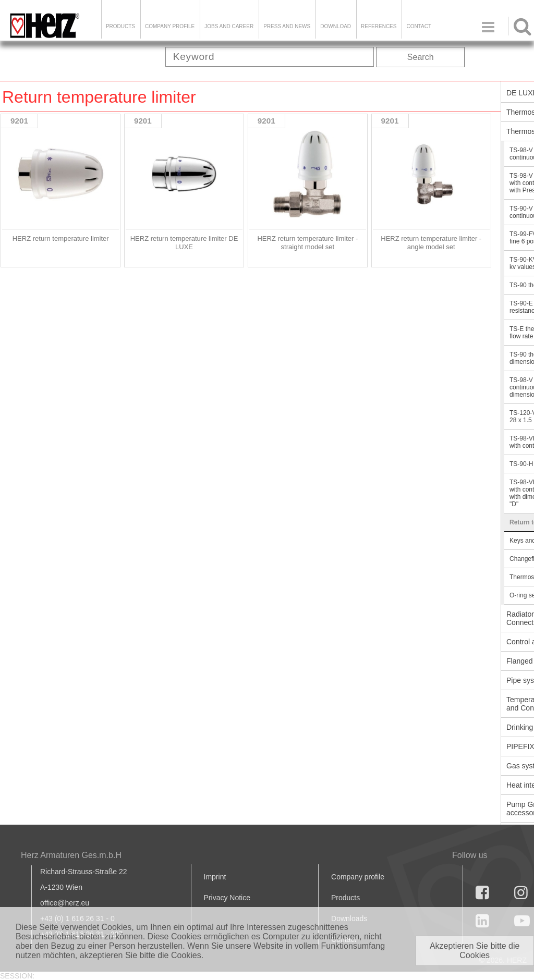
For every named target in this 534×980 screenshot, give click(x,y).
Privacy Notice (227, 898)
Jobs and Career (229, 26)
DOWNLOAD (336, 26)
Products (120, 26)
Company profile (358, 877)
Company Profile (170, 26)
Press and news (287, 26)
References (379, 26)
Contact (419, 26)
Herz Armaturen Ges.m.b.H (71, 855)
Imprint (215, 877)
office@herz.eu (65, 903)
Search (421, 57)
